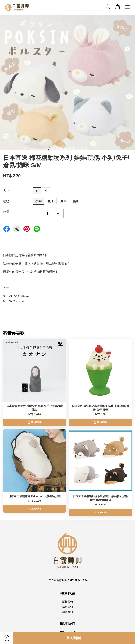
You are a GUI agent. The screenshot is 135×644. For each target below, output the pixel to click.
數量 (6, 212)
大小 (6, 190)
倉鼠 (63, 201)
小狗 (38, 201)
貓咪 (76, 201)
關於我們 (68, 602)
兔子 (51, 201)
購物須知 (68, 607)
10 (86, 149)
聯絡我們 (68, 612)
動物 (6, 201)
